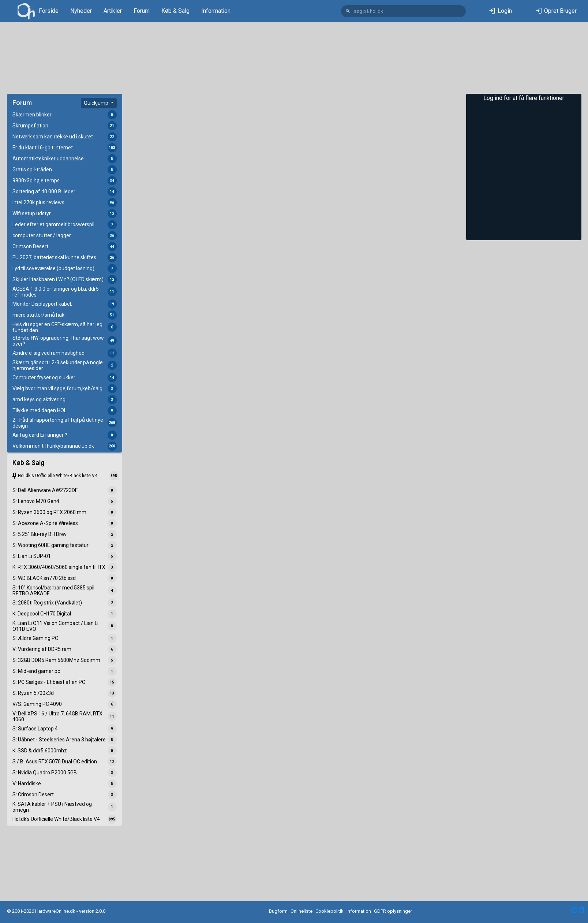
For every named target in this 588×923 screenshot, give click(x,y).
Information (216, 11)
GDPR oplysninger (393, 911)
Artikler (113, 11)
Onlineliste (302, 911)
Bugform (278, 911)
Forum (142, 11)
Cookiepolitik (329, 911)
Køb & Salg (175, 11)
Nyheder (81, 11)
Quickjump (97, 103)
